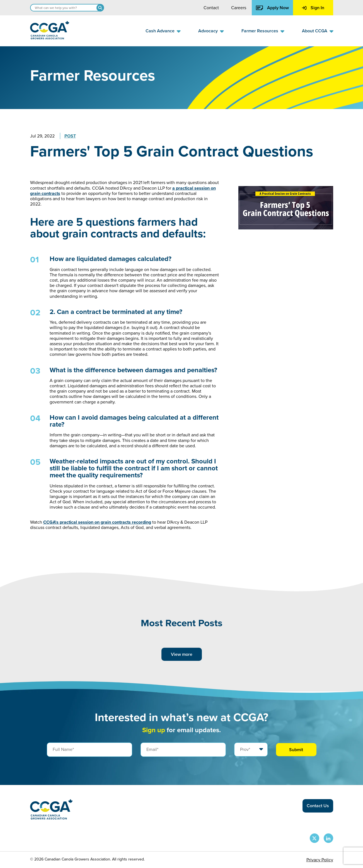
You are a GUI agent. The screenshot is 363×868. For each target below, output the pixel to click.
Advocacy (208, 31)
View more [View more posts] (182, 654)
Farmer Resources (260, 31)
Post (70, 136)
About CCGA (315, 31)
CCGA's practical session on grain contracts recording (97, 522)
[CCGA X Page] (314, 838)
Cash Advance (160, 31)
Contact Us (318, 806)
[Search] (100, 8)
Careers (239, 8)
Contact (211, 8)
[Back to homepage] (50, 38)
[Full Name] (89, 749)
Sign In (313, 8)
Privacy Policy (320, 860)
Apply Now (272, 8)
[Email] (183, 749)
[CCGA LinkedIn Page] (328, 838)
